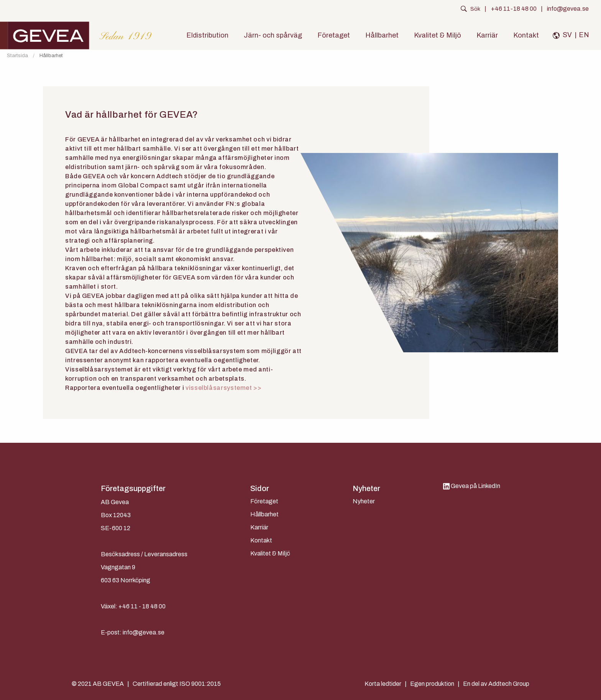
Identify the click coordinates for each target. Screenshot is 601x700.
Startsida (17, 56)
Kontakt (526, 35)
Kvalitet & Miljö (438, 35)
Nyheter (364, 501)
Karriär (487, 35)
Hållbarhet (382, 35)
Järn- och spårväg (273, 35)
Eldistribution (207, 35)
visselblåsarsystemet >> (224, 388)
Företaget (334, 35)
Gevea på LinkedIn (472, 486)
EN (584, 35)
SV (567, 35)
